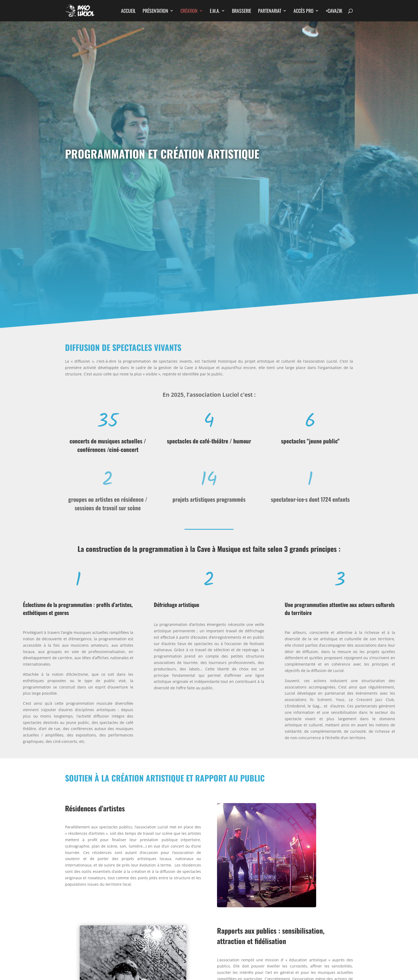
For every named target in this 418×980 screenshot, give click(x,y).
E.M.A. (215, 11)
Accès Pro (304, 11)
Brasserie (242, 11)
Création (189, 11)
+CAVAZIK (334, 11)
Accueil (128, 11)
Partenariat (270, 11)
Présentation (155, 11)
